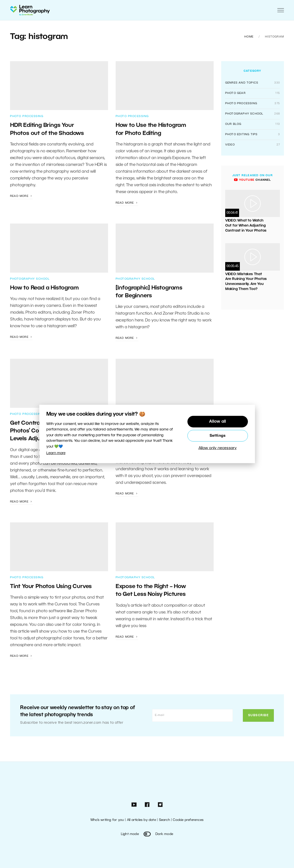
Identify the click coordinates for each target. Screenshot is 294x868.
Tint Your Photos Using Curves (51, 587)
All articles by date (141, 820)
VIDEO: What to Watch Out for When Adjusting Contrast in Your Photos (246, 226)
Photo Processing (27, 116)
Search (165, 820)
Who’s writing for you (107, 820)
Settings (218, 436)
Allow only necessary (218, 448)
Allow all (218, 422)
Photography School (30, 279)
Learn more (56, 453)
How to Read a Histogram (44, 288)
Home (249, 37)
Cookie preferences (188, 820)
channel (252, 180)
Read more (21, 196)
